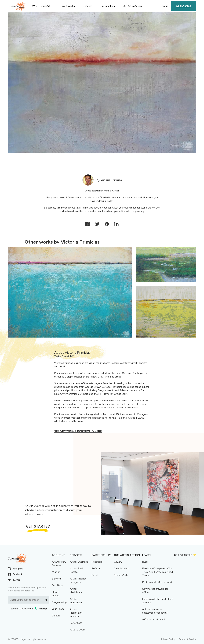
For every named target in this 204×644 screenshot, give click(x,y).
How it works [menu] (67, 6)
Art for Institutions (76, 601)
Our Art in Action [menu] (132, 6)
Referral (96, 568)
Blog (145, 562)
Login (165, 6)
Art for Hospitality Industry (76, 613)
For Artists (76, 623)
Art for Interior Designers (78, 580)
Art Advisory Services (59, 564)
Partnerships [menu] (108, 6)
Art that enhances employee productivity (155, 611)
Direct (95, 575)
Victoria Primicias (111, 180)
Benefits (57, 579)
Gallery (118, 562)
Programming (59, 602)
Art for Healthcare (76, 591)
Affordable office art (154, 619)
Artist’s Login (77, 630)
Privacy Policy (168, 639)
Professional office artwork (157, 582)
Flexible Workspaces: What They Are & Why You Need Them (158, 572)
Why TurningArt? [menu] (42, 6)
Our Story (57, 585)
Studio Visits (121, 575)
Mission (56, 572)
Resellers (97, 562)
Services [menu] (88, 6)
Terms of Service (187, 639)
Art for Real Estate (76, 570)
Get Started (184, 6)
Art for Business (79, 562)
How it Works (56, 594)
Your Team (58, 609)
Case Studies (121, 568)
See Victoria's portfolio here (78, 431)
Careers (56, 616)
